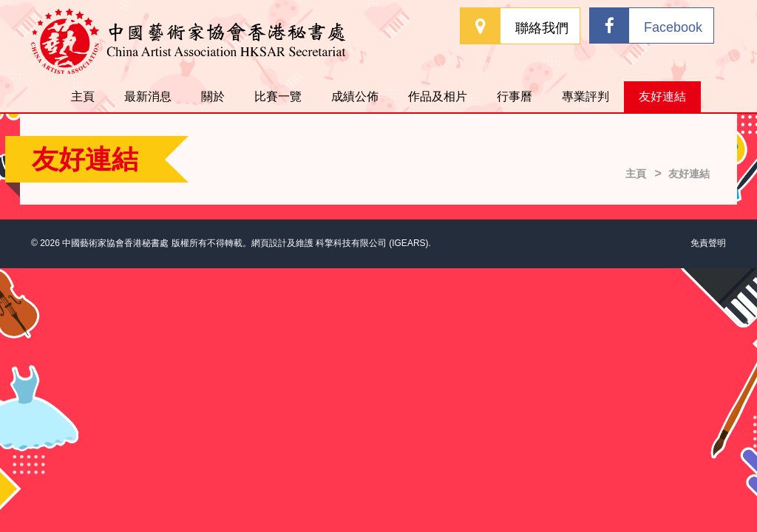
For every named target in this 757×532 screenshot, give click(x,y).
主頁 (83, 96)
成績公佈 (355, 96)
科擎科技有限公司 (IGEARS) (372, 243)
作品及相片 (438, 96)
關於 (213, 96)
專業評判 (585, 96)
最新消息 (148, 96)
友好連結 (662, 96)
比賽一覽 (278, 96)
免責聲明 (708, 243)
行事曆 (515, 96)
